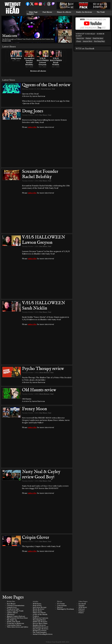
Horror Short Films (40, 623)
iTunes (79, 41)
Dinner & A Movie (39, 613)
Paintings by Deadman (65, 609)
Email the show (98, 38)
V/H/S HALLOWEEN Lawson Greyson (43, 61)
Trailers (36, 616)
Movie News (37, 611)
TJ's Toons (61, 604)
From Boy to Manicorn (15, 623)
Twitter (81, 611)
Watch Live (80, 38)
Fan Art (60, 607)
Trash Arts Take (13, 609)
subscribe (32, 127)
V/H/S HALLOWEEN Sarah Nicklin (56, 61)
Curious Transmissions (16, 606)
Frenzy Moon (34, 409)
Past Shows (47, 12)
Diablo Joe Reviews (84, 12)
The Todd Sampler (40, 632)
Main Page (33, 12)
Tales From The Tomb (15, 611)
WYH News (37, 604)
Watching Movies (39, 620)
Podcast (88, 38)
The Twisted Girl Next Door (17, 618)
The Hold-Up (12, 620)
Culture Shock (12, 613)
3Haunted (11, 614)
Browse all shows (38, 71)
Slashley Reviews (39, 625)
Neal (53, 89)
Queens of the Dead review (46, 85)
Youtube (82, 606)
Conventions (62, 606)
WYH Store (83, 607)
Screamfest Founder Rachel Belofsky (29, 61)
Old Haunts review (39, 390)
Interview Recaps (40, 607)
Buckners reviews (40, 631)
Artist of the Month (40, 614)
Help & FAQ (37, 606)
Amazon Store (87, 41)
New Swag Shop (99, 41)
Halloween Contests (40, 618)
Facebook (82, 604)
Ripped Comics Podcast (16, 616)
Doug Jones (16, 58)
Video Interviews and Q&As (17, 627)
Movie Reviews (46, 89)
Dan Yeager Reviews (40, 629)
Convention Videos (14, 625)
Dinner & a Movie (64, 12)
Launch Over (12, 607)
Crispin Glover (36, 538)
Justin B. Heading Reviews (43, 634)
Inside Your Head (13, 622)
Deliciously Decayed (40, 627)
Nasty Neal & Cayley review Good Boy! (41, 474)
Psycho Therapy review (43, 369)
